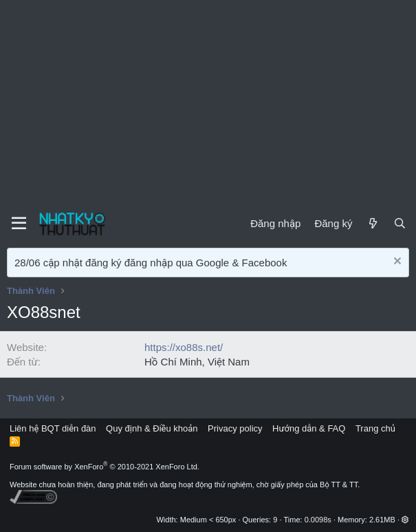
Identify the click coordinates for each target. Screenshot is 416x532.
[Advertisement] (208, 103)
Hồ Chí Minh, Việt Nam (197, 362)
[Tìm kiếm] (400, 223)
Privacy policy (235, 428)
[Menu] (19, 224)
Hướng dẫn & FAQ (309, 428)
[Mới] (372, 223)
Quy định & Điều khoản (152, 428)
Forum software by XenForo (105, 467)
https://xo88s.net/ (184, 347)
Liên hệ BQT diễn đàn (53, 428)
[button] (405, 520)
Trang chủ (375, 428)
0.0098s (318, 520)
